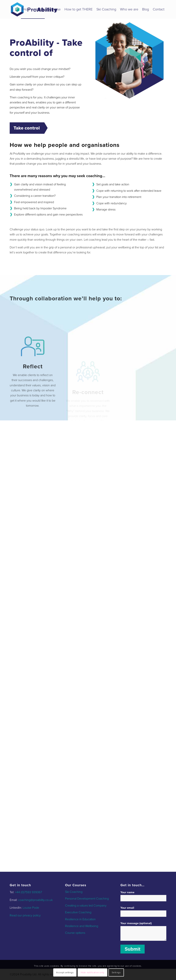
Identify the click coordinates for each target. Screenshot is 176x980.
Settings (116, 972)
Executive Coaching (78, 912)
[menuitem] (33, 9)
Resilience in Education (80, 919)
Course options (75, 933)
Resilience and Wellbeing (82, 926)
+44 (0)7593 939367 (28, 892)
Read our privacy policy (25, 915)
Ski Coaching (74, 892)
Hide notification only (93, 972)
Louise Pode (31, 908)
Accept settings (65, 972)
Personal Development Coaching (87, 899)
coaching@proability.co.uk (35, 900)
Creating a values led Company (86, 906)
